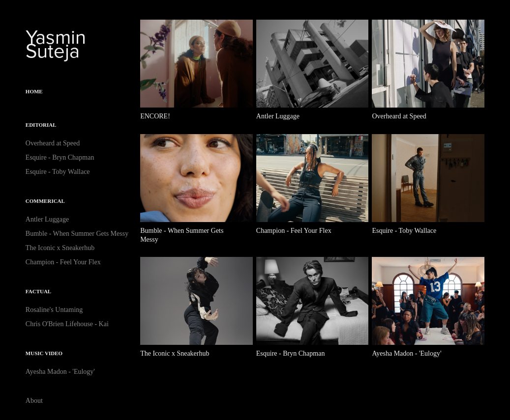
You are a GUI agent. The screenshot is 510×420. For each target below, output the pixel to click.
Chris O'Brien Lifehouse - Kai (67, 324)
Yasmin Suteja (58, 43)
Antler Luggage (47, 219)
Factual (38, 291)
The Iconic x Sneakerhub (60, 248)
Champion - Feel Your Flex (63, 262)
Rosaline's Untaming (54, 310)
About (34, 401)
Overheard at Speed (53, 143)
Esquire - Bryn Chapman (60, 157)
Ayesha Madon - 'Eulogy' (60, 372)
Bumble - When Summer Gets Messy (77, 234)
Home (34, 91)
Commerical (45, 201)
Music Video (44, 353)
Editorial (41, 125)
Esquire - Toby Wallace (58, 172)
